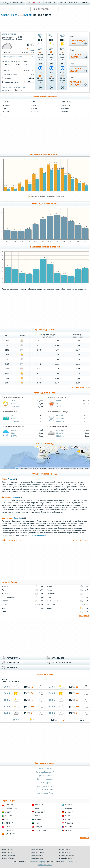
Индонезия (40, 812)
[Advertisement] (45, 24)
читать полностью (39, 535)
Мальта (68, 819)
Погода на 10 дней (45, 675)
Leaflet (18, 468)
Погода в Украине (37, 858)
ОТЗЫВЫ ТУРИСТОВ (68, 3)
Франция (69, 827)
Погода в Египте (8, 849)
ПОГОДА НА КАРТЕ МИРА (13, 3)
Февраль (60, 418)
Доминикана (11, 808)
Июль (13, 404)
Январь (59, 415)
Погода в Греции (64, 852)
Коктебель (51, 594)
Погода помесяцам (75, 83)
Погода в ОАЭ (7, 852)
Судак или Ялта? (45, 775)
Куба (7, 819)
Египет (38, 808)
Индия (8, 812)
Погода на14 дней (75, 70)
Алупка (5, 586)
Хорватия (10, 830)
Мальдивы (40, 819)
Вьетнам (39, 805)
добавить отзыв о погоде (11, 540)
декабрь (66, 112)
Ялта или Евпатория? (45, 772)
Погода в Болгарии (37, 852)
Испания (69, 812)
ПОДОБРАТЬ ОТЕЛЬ (15, 663)
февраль (7, 105)
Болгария (10, 805)
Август (14, 401)
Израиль (69, 808)
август (36, 112)
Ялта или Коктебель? (45, 793)
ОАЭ (37, 823)
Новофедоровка (8, 597)
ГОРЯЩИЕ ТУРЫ (34, 3)
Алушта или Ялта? (45, 786)
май (34, 102)
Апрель (11, 479)
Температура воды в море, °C (45, 204)
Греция (68, 805)
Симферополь (52, 601)
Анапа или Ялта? (45, 768)
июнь (35, 105)
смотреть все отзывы (80, 540)
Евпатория (6, 594)
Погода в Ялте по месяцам (45, 97)
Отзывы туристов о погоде (45, 474)
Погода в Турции (64, 849)
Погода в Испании (9, 855)
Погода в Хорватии (37, 855)
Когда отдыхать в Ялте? (45, 393)
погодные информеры (38, 862)
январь (6, 102)
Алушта (50, 586)
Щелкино (50, 608)
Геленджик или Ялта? (45, 790)
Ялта (4, 612)
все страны (84, 838)
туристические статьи (70, 862)
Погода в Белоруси (65, 858)
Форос (4, 608)
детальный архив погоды (81, 387)
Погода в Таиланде (37, 849)
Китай (68, 816)
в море (77, 42)
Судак (4, 605)
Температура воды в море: (12, 57)
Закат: (20, 62)
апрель (6, 112)
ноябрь (66, 108)
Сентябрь (15, 407)
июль (35, 108)
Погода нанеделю (75, 56)
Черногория (41, 830)
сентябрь (67, 102)
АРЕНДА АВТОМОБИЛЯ (61, 663)
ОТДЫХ (84, 3)
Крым (28, 15)
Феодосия (51, 605)
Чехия (68, 830)
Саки (49, 597)
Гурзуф (50, 590)
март (5, 108)
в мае (4, 90)
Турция (38, 827)
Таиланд (69, 823)
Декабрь (60, 421)
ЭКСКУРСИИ (50, 3)
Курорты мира (9, 15)
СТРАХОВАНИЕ (58, 658)
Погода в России (8, 858)
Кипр (37, 816)
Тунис (8, 827)
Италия (9, 816)
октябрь (66, 105)
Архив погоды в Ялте (45, 330)
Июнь (59, 407)
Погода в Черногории (66, 855)
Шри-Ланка (10, 834)
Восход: (8, 62)
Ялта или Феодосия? (45, 779)
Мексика (9, 823)
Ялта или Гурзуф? (45, 783)
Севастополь (7, 601)
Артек (4, 590)
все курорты (84, 616)
